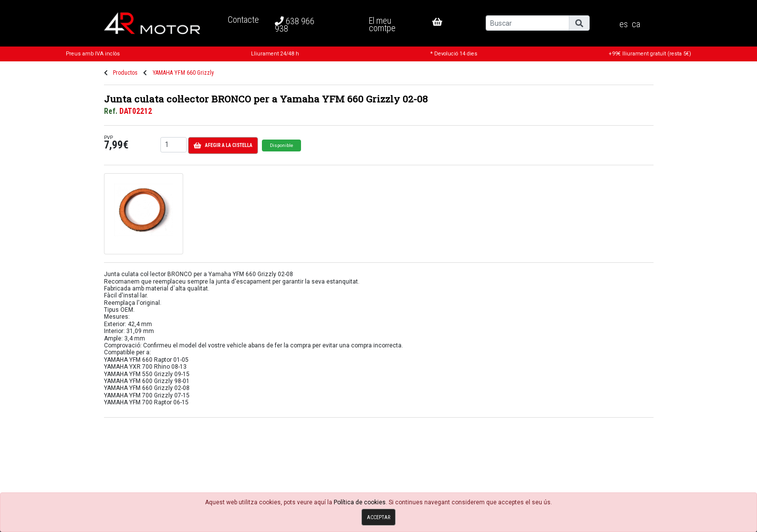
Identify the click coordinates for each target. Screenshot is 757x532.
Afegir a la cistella (223, 145)
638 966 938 (295, 25)
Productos (125, 73)
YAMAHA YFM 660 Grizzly (183, 73)
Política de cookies (360, 502)
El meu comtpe (382, 24)
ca (636, 24)
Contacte (243, 20)
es (624, 24)
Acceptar (378, 517)
